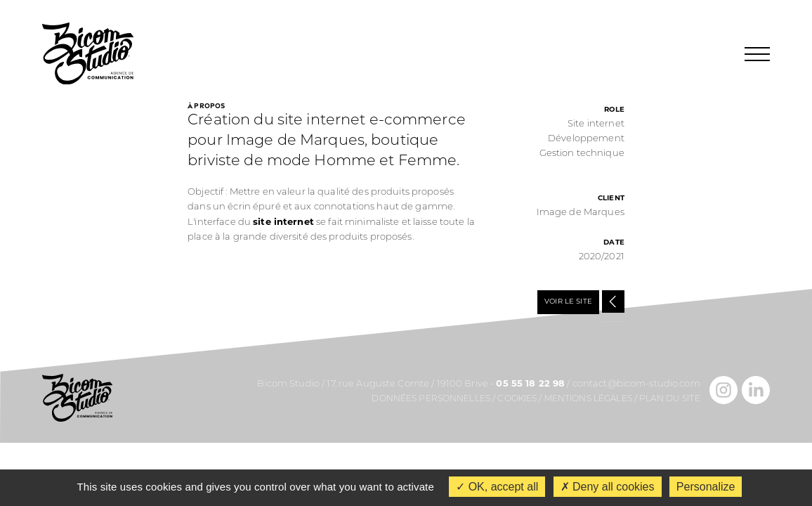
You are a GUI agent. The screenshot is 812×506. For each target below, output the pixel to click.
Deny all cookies (608, 487)
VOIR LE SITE (568, 302)
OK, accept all (497, 487)
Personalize (706, 487)
